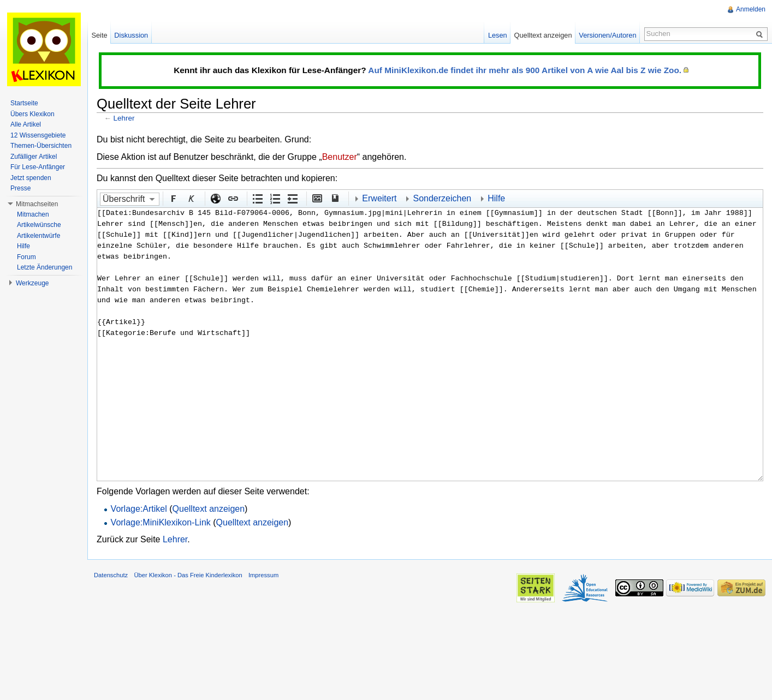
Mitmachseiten (37, 204)
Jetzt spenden (31, 178)
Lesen (498, 35)
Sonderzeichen (442, 198)
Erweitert (379, 198)
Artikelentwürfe (38, 236)
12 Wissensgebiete (38, 135)
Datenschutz (111, 575)
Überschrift (124, 199)
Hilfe (496, 198)
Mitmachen (33, 214)
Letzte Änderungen (44, 267)
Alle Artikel (26, 124)
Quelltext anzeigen (209, 509)
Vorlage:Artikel (139, 509)
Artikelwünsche (39, 225)
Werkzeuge (32, 283)
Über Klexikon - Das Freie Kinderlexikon (188, 575)
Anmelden (751, 9)
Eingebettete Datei (317, 198)
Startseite (24, 103)
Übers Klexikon (32, 114)
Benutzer (340, 157)
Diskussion (131, 35)
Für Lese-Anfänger (38, 167)
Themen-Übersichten (41, 146)
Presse (20, 188)
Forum (26, 257)
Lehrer (124, 118)
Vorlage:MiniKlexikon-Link (161, 522)
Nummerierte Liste (275, 198)
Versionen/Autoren (607, 35)
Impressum (263, 575)
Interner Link (233, 198)
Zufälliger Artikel (34, 157)
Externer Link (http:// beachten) (215, 198)
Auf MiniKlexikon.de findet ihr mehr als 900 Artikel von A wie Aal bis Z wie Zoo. (525, 70)
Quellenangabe (334, 198)
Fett (173, 198)
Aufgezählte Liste (257, 198)
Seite (99, 35)
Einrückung (292, 198)
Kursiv (191, 198)
